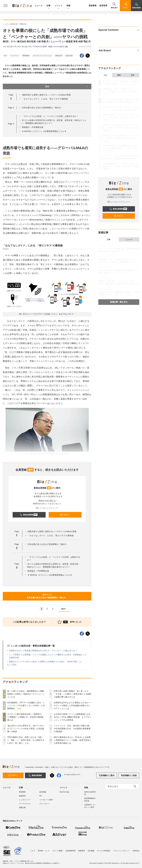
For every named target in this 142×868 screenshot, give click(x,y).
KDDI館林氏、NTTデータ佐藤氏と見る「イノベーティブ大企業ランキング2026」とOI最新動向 (26, 705)
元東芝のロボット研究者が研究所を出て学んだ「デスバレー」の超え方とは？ (43, 651)
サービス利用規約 (104, 851)
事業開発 (26, 56)
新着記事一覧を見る (119, 302)
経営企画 (69, 56)
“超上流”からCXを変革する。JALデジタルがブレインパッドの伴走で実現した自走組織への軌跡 (26, 729)
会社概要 (91, 851)
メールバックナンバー (47, 508)
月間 (132, 75)
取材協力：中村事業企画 (33, 127)
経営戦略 (43, 792)
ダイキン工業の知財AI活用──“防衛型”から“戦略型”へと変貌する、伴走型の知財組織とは (25, 717)
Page (11, 108)
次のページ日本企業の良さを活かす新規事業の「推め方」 (47, 596)
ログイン (65, 515)
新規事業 (93, 6)
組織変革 (22, 796)
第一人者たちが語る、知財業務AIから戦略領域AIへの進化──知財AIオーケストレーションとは (26, 694)
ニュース (39, 6)
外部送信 (136, 851)
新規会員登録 (28, 515)
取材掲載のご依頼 (129, 775)
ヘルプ (33, 851)
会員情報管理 (70, 851)
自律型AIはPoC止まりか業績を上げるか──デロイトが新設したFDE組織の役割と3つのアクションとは (72, 705)
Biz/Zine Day (64, 792)
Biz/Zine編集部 (59, 47)
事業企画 (59, 56)
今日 (105, 75)
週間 (119, 75)
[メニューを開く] (6, 6)
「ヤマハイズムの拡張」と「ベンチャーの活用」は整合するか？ (50, 116)
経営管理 (103, 6)
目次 (67, 86)
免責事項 (82, 851)
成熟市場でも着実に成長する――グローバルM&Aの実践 (46, 95)
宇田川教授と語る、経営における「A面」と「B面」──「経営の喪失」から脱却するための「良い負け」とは (26, 740)
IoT (5, 56)
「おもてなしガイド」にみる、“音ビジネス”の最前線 (45, 99)
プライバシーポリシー (121, 851)
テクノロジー (44, 804)
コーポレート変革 (46, 800)
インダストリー (25, 800)
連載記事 (22, 808)
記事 (49, 6)
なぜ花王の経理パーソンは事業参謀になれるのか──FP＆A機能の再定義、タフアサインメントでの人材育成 (72, 717)
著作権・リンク (44, 851)
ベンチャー (15, 56)
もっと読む (12, 664)
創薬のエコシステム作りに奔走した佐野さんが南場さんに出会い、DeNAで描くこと (46, 662)
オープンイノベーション (42, 56)
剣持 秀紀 (21, 47)
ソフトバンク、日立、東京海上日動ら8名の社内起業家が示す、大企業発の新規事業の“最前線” (72, 729)
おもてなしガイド (66, 314)
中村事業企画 (38, 47)
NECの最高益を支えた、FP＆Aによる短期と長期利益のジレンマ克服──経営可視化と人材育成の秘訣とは (73, 740)
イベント (59, 6)
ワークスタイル (25, 804)
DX (41, 796)
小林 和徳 (7, 47)
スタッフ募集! (57, 851)
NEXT (65, 609)
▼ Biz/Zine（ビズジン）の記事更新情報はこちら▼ (44, 131)
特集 (69, 6)
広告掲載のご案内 (107, 775)
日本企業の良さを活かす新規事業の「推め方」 (42, 108)
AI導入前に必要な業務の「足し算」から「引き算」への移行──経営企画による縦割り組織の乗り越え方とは (73, 694)
